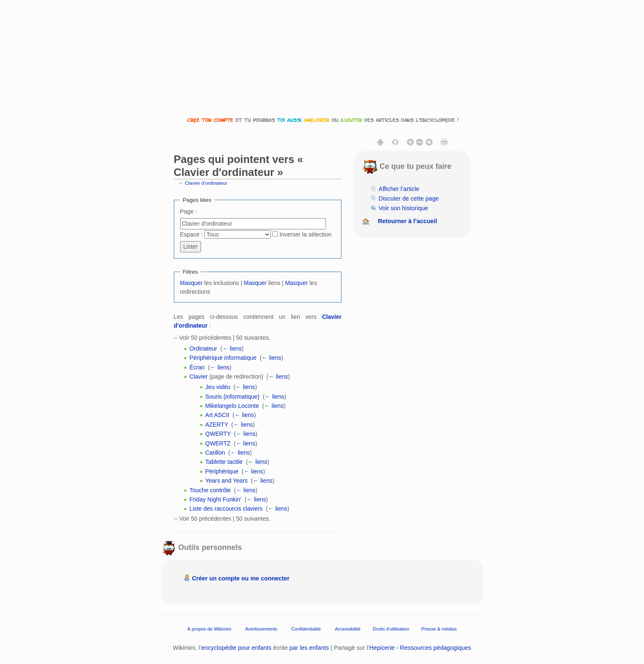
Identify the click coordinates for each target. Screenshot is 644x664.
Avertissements (261, 629)
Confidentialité (306, 629)
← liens (232, 349)
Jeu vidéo (218, 387)
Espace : (191, 234)
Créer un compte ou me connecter (241, 578)
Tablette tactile (224, 462)
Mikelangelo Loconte (232, 406)
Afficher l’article (399, 189)
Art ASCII (217, 415)
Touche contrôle (210, 490)
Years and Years (226, 481)
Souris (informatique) (232, 397)
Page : (188, 211)
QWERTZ (218, 443)
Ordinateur (203, 349)
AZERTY (217, 425)
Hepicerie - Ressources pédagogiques (420, 648)
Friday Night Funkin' (215, 499)
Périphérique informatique (223, 358)
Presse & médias (439, 629)
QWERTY (218, 434)
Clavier (199, 377)
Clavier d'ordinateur (206, 183)
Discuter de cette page (409, 198)
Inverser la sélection (306, 234)
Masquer (191, 283)
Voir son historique (403, 208)
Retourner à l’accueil (407, 221)
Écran (197, 367)
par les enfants (309, 648)
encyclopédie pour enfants (236, 648)
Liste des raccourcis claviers (226, 509)
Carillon (215, 453)
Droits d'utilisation (391, 629)
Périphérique (222, 471)
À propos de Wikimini (209, 629)
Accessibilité (348, 629)
